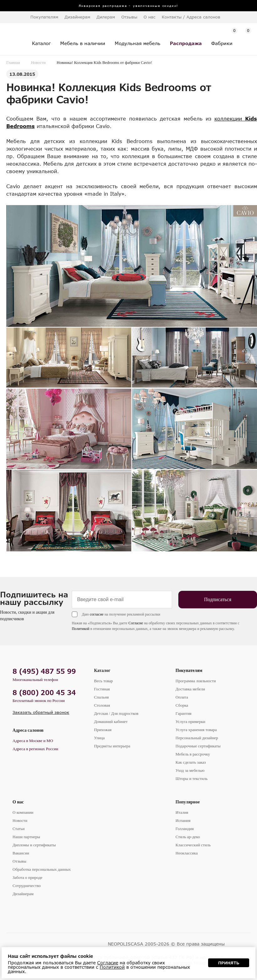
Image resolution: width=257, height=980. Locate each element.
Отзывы (129, 17)
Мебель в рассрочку (193, 754)
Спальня (101, 697)
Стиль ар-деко (188, 837)
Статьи (18, 829)
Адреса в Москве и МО (33, 741)
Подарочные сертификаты (198, 746)
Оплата (182, 697)
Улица (99, 738)
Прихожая (103, 730)
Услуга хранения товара (196, 730)
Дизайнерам (77, 17)
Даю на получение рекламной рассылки (121, 614)
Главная (13, 62)
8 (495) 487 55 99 (44, 671)
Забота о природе (27, 877)
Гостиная (102, 689)
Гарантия (184, 713)
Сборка (182, 705)
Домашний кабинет (111, 722)
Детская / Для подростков (116, 713)
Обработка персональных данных (42, 869)
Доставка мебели (190, 689)
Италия (182, 812)
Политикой (81, 629)
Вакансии (21, 853)
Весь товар (103, 681)
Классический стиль (193, 845)
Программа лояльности (196, 681)
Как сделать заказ (191, 762)
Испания (183, 820)
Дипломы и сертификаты (34, 845)
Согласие (136, 623)
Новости (38, 62)
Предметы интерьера (112, 746)
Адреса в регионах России (35, 749)
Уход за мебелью (190, 770)
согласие (97, 614)
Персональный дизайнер (197, 738)
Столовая (102, 705)
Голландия (185, 829)
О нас (18, 802)
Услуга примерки (190, 722)
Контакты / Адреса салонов (191, 17)
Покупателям (189, 671)
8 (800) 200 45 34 (44, 692)
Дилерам (106, 17)
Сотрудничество (27, 886)
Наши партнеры (26, 837)
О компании (23, 812)
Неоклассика (187, 853)
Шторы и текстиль (191, 779)
